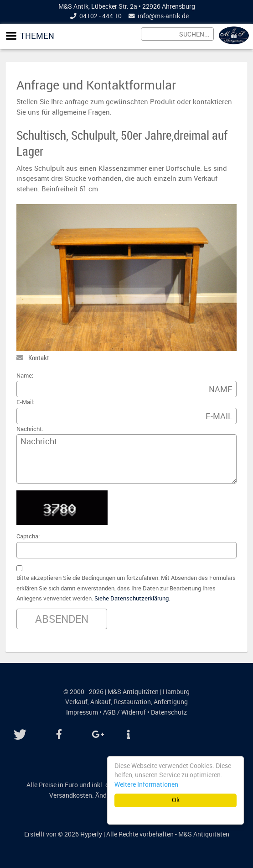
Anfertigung (171, 702)
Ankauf (101, 702)
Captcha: (28, 536)
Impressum (82, 712)
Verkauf (76, 702)
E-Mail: (25, 402)
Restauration (132, 702)
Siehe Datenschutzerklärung (132, 598)
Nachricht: (30, 429)
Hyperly (91, 834)
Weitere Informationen (146, 784)
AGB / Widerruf (124, 712)
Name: (25, 376)
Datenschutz (169, 712)
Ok (176, 800)
